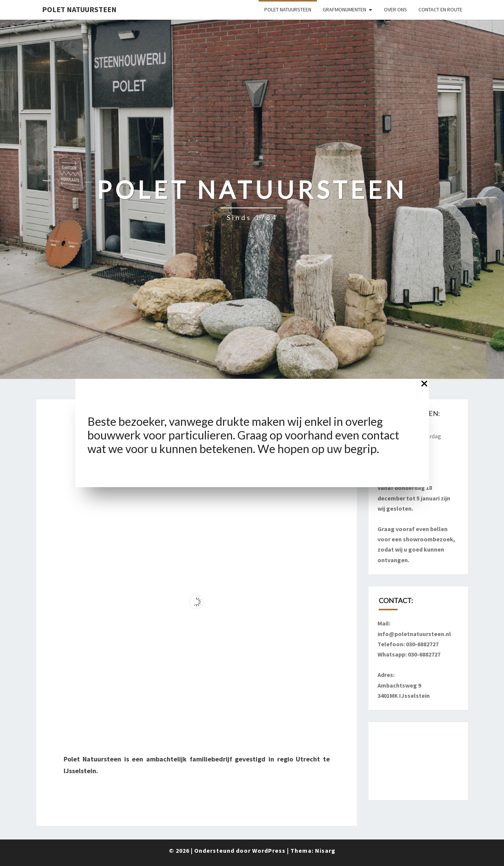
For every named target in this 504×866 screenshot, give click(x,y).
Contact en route (440, 9)
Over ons (396, 9)
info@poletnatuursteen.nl (414, 634)
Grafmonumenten (344, 9)
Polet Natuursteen (79, 9)
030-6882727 (422, 644)
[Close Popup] (424, 385)
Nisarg (325, 850)
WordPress (269, 850)
